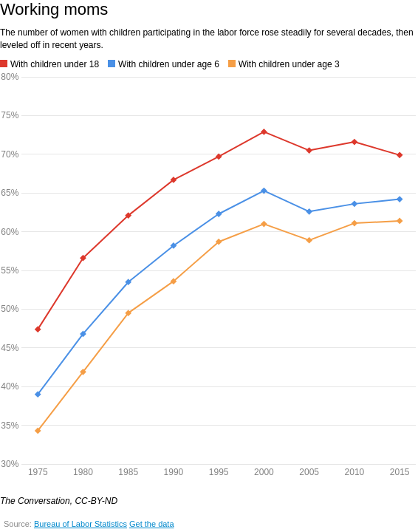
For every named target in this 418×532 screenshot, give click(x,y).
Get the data (152, 524)
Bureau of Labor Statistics (80, 524)
